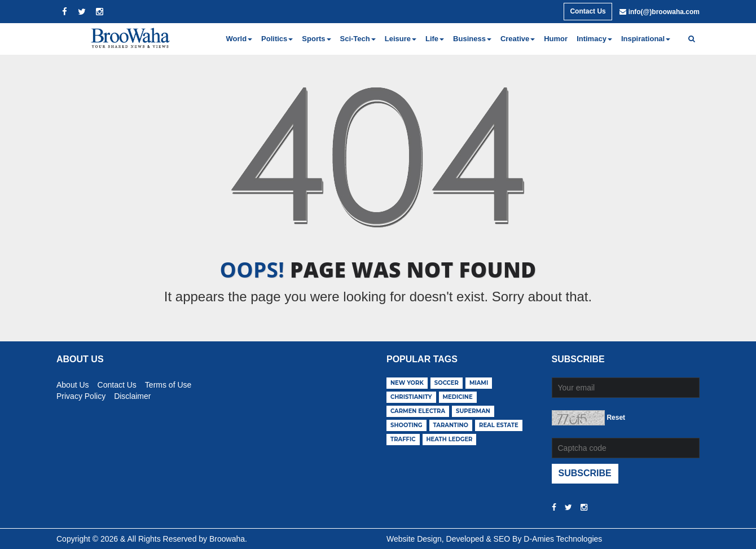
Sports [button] (316, 39)
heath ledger (450, 439)
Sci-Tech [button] (358, 39)
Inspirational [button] (646, 39)
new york (407, 383)
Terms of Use (168, 383)
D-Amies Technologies (563, 539)
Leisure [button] (401, 39)
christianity (411, 397)
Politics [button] (277, 39)
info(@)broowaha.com (664, 12)
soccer (447, 383)
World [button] (239, 39)
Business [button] (472, 39)
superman (473, 411)
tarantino (451, 425)
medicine (458, 397)
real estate (499, 425)
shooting (406, 425)
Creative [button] (518, 39)
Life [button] (435, 39)
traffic (403, 439)
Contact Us (588, 11)
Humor (556, 39)
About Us (73, 383)
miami (479, 383)
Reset (616, 418)
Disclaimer (132, 394)
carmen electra (418, 411)
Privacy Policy (81, 394)
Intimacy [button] (594, 39)
